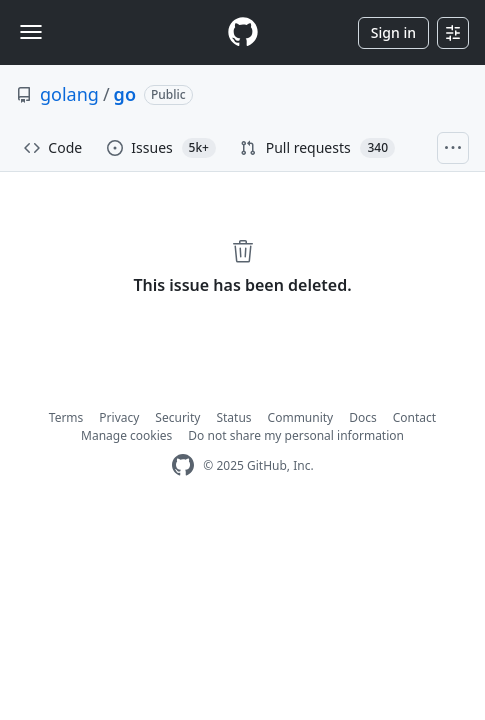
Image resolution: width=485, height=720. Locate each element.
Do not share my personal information (296, 435)
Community (301, 417)
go (125, 94)
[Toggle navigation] (31, 32)
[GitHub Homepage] (183, 465)
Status (233, 417)
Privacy (119, 417)
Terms (66, 417)
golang (69, 94)
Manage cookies (126, 435)
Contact (414, 417)
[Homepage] (243, 32)
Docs (363, 417)
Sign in (393, 32)
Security (177, 417)
